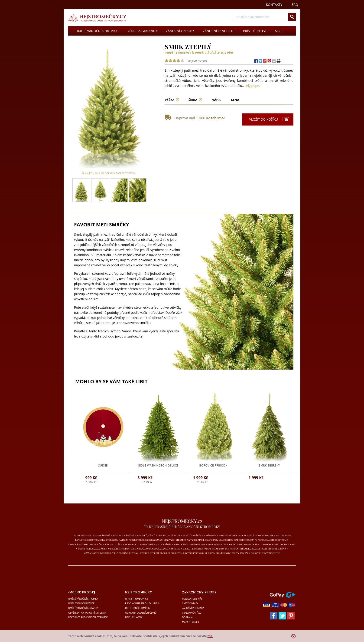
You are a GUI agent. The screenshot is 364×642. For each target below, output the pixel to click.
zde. (210, 636)
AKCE (279, 31)
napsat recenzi (198, 61)
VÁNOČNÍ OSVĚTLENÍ (219, 31)
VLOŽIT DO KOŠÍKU (270, 120)
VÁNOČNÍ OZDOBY (180, 31)
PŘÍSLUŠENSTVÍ (255, 31)
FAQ (295, 5)
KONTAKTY (274, 5)
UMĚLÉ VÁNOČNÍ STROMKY (96, 31)
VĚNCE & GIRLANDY (142, 31)
